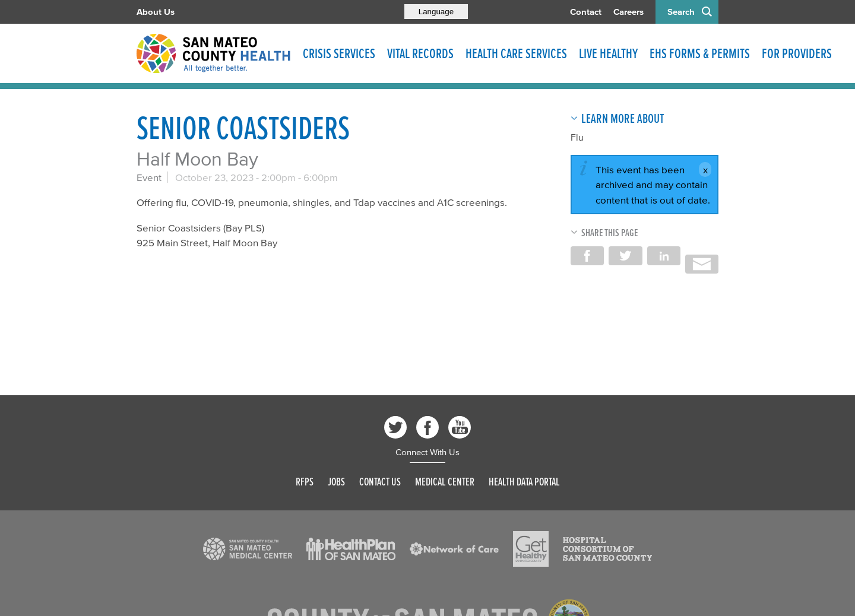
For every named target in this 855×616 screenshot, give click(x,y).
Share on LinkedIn (664, 256)
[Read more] (248, 549)
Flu (577, 137)
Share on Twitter (625, 256)
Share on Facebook (587, 256)
